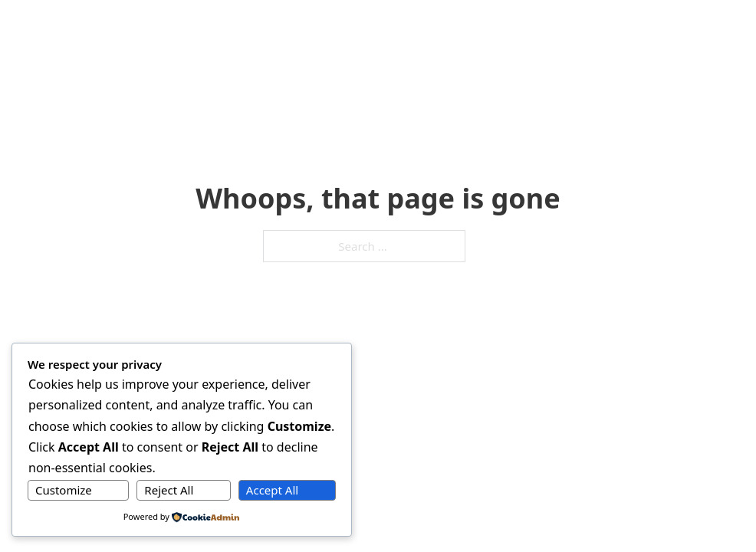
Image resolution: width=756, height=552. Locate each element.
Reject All (169, 490)
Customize (64, 490)
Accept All (272, 490)
